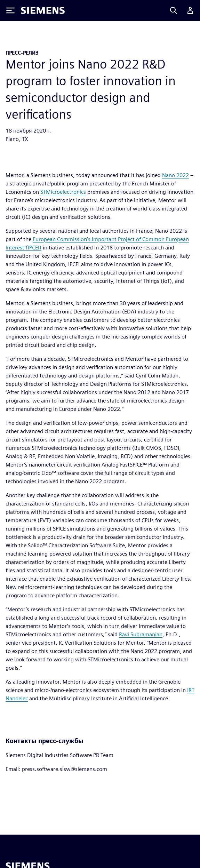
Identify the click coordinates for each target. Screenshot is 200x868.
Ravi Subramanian (141, 634)
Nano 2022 (175, 175)
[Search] (174, 10)
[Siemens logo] (43, 10)
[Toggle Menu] (10, 10)
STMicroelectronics (63, 192)
